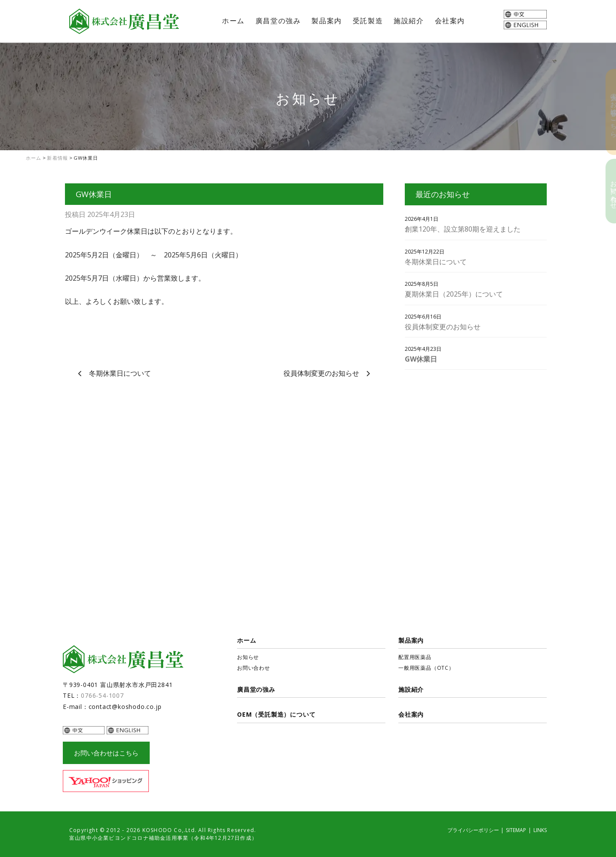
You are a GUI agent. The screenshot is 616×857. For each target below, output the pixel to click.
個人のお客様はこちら (607, 112)
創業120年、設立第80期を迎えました (463, 229)
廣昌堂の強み (278, 21)
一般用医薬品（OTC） (426, 668)
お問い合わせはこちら (106, 753)
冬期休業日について (120, 373)
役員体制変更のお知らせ (321, 373)
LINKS (540, 830)
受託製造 (368, 21)
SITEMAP (516, 830)
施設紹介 (409, 21)
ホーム (233, 21)
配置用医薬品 (415, 657)
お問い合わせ (607, 191)
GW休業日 (421, 359)
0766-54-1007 (102, 695)
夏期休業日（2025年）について (454, 294)
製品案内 (326, 21)
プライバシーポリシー (473, 830)
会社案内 (450, 21)
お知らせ (248, 657)
